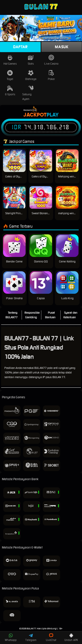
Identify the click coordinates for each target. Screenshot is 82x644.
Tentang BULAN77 (12, 315)
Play (53, 115)
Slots (31, 60)
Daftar (20, 47)
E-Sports (10, 91)
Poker (51, 75)
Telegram (31, 637)
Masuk (62, 47)
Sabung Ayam (28, 93)
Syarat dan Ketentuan (70, 315)
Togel (10, 75)
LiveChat (51, 637)
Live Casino (51, 60)
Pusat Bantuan (50, 315)
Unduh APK (71, 637)
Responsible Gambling (32, 315)
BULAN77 (31, 629)
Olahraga (31, 75)
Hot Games (10, 60)
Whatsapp (11, 637)
